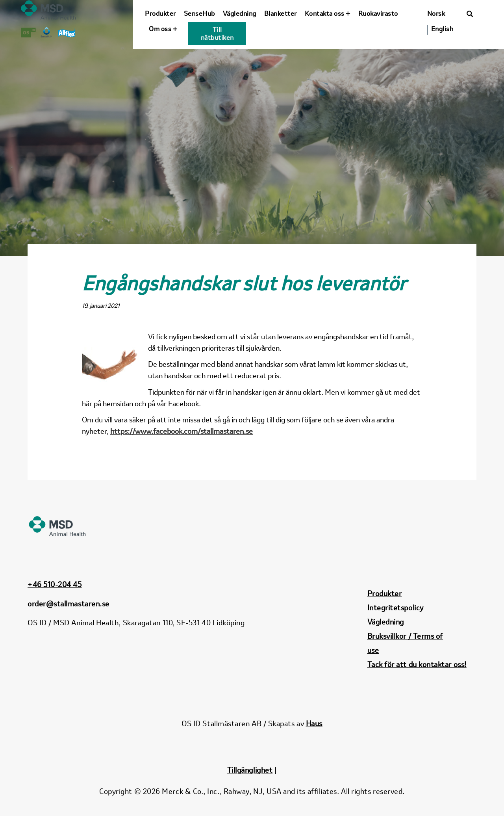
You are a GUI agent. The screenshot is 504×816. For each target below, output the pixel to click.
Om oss (163, 29)
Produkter (160, 13)
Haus (314, 723)
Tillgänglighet (250, 770)
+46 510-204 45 (55, 584)
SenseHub (199, 13)
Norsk (436, 13)
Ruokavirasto (378, 13)
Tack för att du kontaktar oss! (417, 664)
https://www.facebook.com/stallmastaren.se (182, 431)
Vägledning (240, 13)
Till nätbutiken (217, 33)
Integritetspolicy (396, 608)
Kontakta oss (328, 13)
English (442, 29)
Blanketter (281, 13)
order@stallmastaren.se (69, 604)
